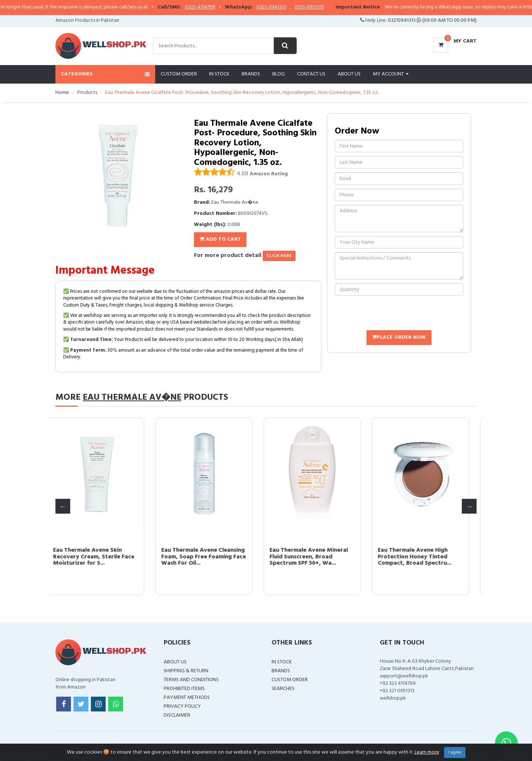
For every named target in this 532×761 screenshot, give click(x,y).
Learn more (427, 752)
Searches (283, 689)
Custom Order (179, 74)
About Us (349, 74)
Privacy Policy (182, 706)
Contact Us (311, 74)
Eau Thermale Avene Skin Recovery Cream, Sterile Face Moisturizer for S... (102, 557)
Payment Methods (187, 698)
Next (469, 506)
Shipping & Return (186, 671)
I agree (455, 752)
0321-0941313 (283, 7)
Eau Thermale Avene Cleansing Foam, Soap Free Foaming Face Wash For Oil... (212, 557)
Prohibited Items (184, 689)
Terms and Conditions (191, 680)
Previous (63, 506)
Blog (279, 74)
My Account (391, 74)
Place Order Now (399, 337)
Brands (251, 74)
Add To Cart (220, 239)
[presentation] (391, 314)
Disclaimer (177, 715)
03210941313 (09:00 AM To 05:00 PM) (432, 21)
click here (279, 256)
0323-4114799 (212, 7)
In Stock (219, 74)
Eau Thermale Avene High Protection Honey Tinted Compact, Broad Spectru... (423, 557)
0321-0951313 (321, 7)
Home (62, 93)
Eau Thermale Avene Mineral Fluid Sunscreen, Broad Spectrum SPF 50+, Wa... (317, 557)
